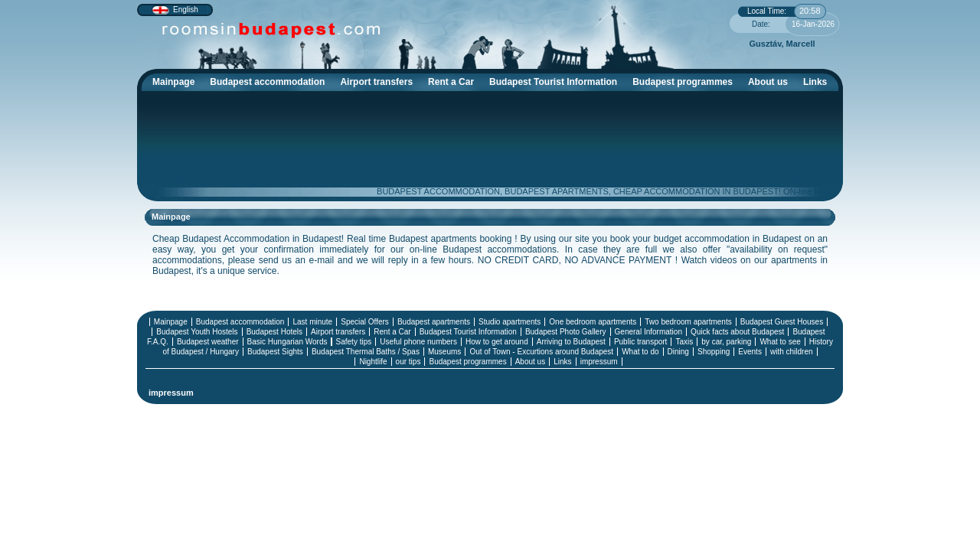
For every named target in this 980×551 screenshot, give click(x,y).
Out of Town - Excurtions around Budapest (541, 352)
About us (768, 82)
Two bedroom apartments (688, 322)
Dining (678, 352)
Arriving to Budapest (571, 342)
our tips (408, 362)
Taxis (684, 342)
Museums (444, 352)
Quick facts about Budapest (737, 332)
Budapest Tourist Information (557, 84)
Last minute (312, 322)
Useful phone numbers (418, 342)
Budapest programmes (683, 82)
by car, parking (726, 342)
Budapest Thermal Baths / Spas (366, 352)
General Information (648, 332)
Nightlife (373, 362)
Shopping (714, 352)
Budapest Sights (275, 352)
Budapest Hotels (274, 332)
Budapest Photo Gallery (566, 332)
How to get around (497, 342)
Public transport (640, 342)
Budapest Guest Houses (782, 322)
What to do (640, 352)
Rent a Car (451, 82)
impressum (599, 362)
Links (815, 82)
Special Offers (365, 322)
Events (750, 352)
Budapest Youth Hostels (197, 332)
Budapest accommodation (271, 84)
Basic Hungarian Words (287, 342)
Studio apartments (510, 322)
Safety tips (354, 342)
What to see (780, 342)
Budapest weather (208, 342)
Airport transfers (376, 82)
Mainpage (173, 82)
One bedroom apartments (593, 322)
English (186, 10)
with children (792, 352)
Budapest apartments (434, 322)
